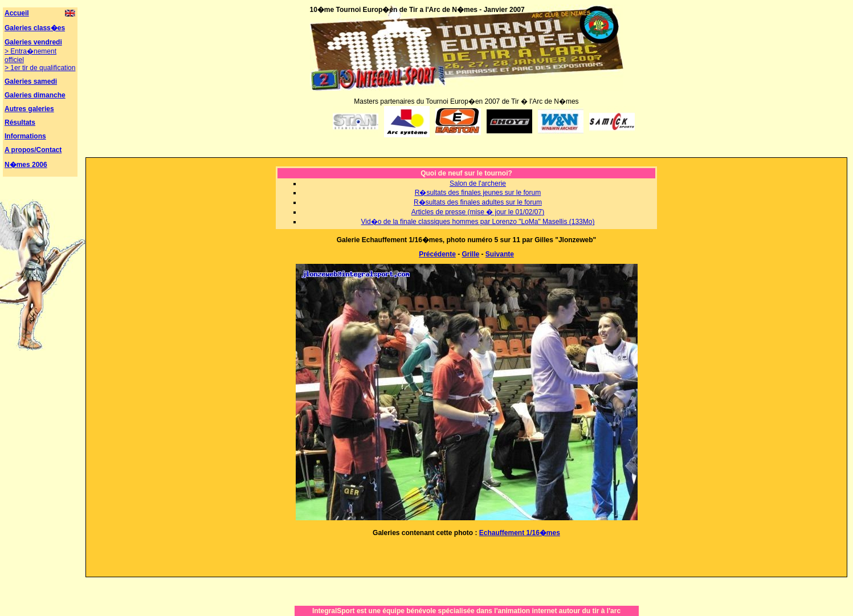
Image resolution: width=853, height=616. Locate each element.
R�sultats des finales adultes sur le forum (478, 202)
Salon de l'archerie (478, 183)
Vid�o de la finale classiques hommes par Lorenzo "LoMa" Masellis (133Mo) (478, 222)
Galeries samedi (31, 81)
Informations (25, 136)
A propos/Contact (33, 150)
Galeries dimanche (35, 95)
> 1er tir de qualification (40, 68)
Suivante (500, 254)
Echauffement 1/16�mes (520, 533)
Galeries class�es (35, 28)
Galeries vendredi (33, 42)
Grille (471, 254)
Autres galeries (29, 109)
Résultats (20, 123)
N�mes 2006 (26, 165)
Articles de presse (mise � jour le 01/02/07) (478, 212)
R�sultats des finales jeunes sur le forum (478, 193)
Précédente (437, 254)
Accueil (17, 13)
